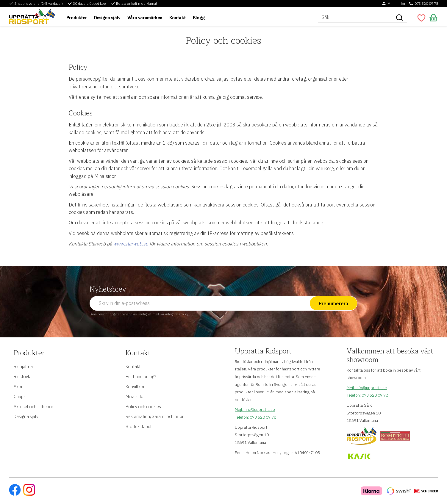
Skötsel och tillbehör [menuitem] (33, 407)
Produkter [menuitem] (77, 18)
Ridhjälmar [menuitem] (24, 366)
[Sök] (399, 18)
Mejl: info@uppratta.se (255, 409)
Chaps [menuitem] (20, 396)
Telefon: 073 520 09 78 (255, 417)
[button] (421, 18)
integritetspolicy (177, 314)
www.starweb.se (131, 244)
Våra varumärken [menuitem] (145, 18)
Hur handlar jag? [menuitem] (141, 377)
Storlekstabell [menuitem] (139, 426)
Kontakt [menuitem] (178, 18)
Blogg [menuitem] (199, 18)
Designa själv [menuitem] (107, 18)
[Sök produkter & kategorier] (355, 18)
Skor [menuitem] (18, 387)
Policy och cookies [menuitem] (143, 407)
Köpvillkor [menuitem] (135, 387)
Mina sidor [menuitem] (135, 396)
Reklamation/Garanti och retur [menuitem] (155, 416)
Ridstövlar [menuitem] (23, 377)
